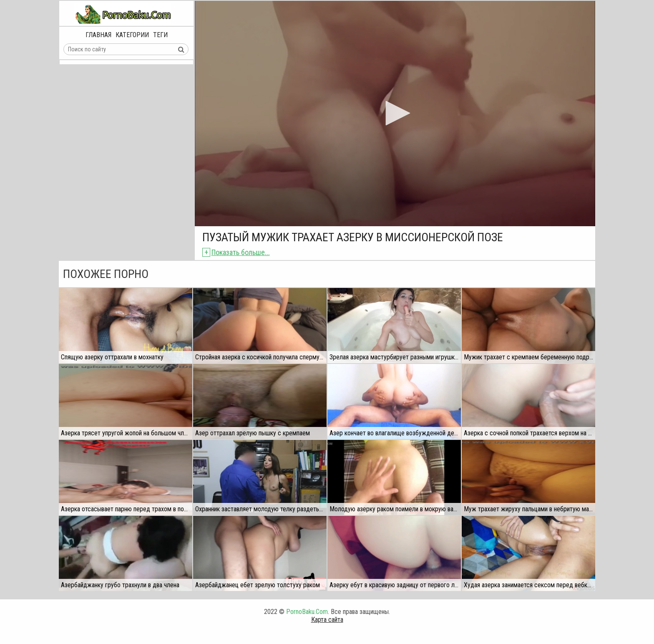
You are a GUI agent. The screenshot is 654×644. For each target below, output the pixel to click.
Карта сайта (327, 620)
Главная (98, 35)
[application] (395, 114)
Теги (160, 35)
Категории (132, 35)
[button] (395, 113)
